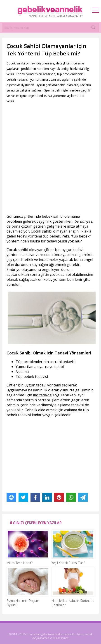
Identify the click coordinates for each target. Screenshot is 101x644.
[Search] (93, 27)
